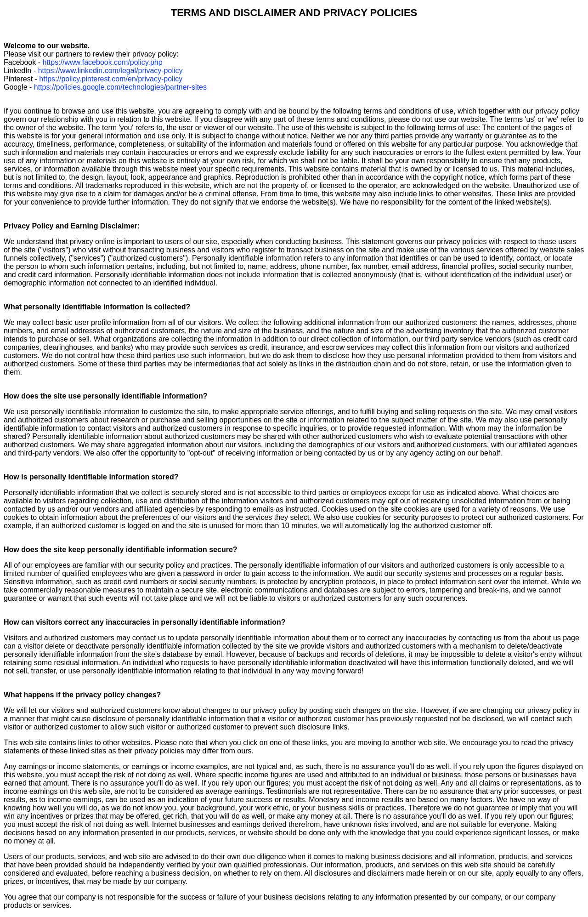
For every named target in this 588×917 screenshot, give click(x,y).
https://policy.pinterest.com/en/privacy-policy (111, 79)
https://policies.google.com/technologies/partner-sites (120, 87)
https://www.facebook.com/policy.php (102, 62)
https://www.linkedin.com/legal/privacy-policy (110, 71)
